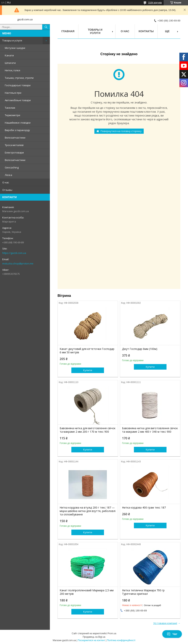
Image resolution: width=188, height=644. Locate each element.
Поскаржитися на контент (91, 640)
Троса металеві (14, 145)
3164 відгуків (155, 3)
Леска (8, 175)
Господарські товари (18, 85)
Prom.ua (112, 633)
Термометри (12, 115)
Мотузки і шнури (15, 48)
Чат (172, 634)
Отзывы (7, 190)
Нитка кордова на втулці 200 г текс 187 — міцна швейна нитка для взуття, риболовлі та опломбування (88, 511)
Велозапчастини (15, 138)
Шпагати (10, 63)
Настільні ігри (13, 93)
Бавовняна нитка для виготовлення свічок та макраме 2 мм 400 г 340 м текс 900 (150, 430)
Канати (9, 55)
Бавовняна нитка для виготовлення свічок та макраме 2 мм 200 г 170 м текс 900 (88, 430)
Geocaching (12, 167)
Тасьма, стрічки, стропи (19, 78)
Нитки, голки (12, 70)
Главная (68, 31)
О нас (6, 182)
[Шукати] (46, 27)
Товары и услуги (12, 40)
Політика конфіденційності (121, 640)
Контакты (146, 31)
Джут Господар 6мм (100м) (140, 349)
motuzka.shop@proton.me (18, 263)
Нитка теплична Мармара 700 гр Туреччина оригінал (143, 592)
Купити (88, 370)
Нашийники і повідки (18, 123)
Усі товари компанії (165, 623)
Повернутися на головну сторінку (121, 131)
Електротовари (14, 153)
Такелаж (10, 108)
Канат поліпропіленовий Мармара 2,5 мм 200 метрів (87, 592)
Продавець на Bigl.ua (94, 637)
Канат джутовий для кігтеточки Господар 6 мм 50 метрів (87, 351)
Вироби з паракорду (17, 130)
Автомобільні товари (18, 100)
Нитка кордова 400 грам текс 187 (144, 508)
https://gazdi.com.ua (14, 253)
